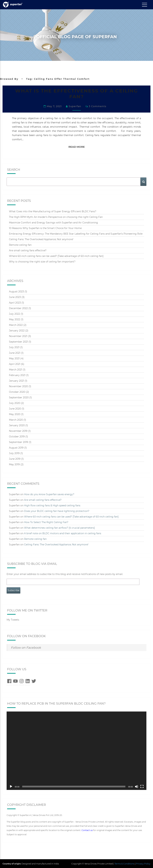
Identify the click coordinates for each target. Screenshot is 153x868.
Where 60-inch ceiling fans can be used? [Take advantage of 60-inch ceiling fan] (56, 256)
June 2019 (15, 459)
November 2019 (18, 431)
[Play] (11, 786)
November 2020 (18, 386)
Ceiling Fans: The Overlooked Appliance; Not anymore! (41, 239)
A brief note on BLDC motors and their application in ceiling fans (63, 533)
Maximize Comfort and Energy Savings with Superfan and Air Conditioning (53, 222)
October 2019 (17, 436)
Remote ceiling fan (20, 245)
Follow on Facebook (26, 636)
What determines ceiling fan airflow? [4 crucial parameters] (59, 527)
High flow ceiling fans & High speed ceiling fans (52, 505)
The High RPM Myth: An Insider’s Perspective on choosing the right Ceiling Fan (56, 217)
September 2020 (19, 397)
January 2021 (17, 380)
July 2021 (14, 347)
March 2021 (16, 369)
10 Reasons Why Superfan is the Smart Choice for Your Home (45, 228)
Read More (78, 146)
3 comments (98, 106)
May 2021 (14, 358)
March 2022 (16, 325)
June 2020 (15, 408)
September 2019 (19, 442)
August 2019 (16, 447)
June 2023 (15, 297)
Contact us (87, 830)
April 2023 (15, 302)
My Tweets (13, 620)
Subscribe (13, 590)
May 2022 (15, 319)
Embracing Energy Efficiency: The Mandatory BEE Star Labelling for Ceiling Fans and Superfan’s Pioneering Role (76, 234)
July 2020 (15, 403)
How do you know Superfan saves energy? (49, 494)
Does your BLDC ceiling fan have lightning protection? (57, 511)
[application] (76, 750)
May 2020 (15, 414)
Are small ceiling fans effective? (28, 250)
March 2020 (16, 419)
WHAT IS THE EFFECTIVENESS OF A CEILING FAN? (76, 94)
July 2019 (14, 453)
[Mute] (137, 786)
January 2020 (17, 425)
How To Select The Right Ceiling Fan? (46, 522)
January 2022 (17, 330)
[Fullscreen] (142, 786)
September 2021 (18, 341)
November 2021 (18, 336)
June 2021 (15, 353)
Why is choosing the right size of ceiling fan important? (42, 261)
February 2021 (17, 375)
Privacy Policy (143, 863)
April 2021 (15, 364)
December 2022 (18, 308)
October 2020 (17, 392)
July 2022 (14, 314)
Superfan (75, 106)
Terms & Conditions (124, 863)
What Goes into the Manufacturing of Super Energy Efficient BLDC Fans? (53, 211)
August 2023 (16, 291)
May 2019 (14, 464)
